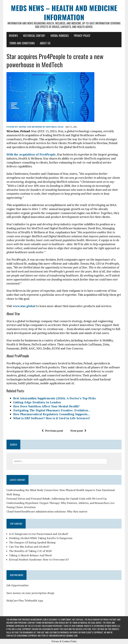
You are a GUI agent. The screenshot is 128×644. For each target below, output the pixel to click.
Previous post (52, 431)
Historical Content (34, 36)
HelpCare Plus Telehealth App (25, 600)
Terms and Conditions (22, 43)
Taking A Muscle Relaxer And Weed (30, 555)
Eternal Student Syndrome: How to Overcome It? (39, 559)
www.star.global (24, 306)
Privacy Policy (82, 36)
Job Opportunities (17, 585)
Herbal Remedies (59, 36)
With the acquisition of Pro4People (31, 154)
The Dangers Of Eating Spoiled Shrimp (32, 542)
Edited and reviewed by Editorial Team (41, 127)
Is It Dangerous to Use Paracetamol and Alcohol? (38, 534)
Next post (78, 431)
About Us (45, 43)
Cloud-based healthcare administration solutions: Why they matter (47, 511)
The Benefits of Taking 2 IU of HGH (30, 551)
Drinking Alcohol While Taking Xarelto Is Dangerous (40, 538)
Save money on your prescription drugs (30, 593)
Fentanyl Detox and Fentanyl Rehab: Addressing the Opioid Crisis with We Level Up (56, 499)
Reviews (13, 36)
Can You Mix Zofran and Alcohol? (29, 547)
